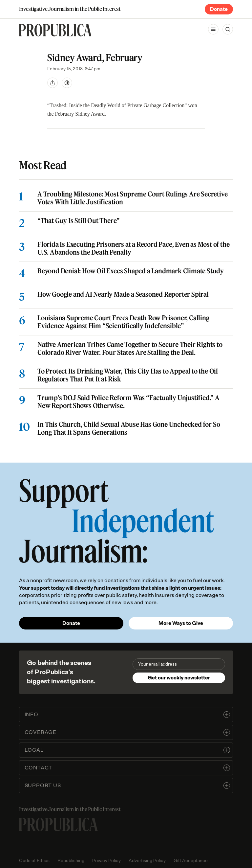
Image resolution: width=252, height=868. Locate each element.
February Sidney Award (80, 114)
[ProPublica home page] (58, 824)
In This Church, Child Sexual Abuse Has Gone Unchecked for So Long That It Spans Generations (129, 428)
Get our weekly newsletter (179, 678)
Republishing (71, 861)
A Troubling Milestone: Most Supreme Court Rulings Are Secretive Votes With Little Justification (132, 198)
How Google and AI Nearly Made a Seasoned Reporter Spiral (123, 294)
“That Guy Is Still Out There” (79, 221)
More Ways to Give (181, 623)
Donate (219, 9)
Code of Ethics (34, 861)
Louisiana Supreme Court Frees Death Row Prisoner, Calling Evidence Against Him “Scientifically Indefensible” (123, 322)
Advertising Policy (147, 861)
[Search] (228, 29)
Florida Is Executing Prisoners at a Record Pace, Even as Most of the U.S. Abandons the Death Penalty (133, 248)
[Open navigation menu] (213, 29)
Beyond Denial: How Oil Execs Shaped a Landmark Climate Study (131, 271)
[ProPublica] (55, 30)
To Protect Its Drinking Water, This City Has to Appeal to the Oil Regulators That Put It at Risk (128, 375)
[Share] (52, 83)
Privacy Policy (106, 861)
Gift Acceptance (191, 861)
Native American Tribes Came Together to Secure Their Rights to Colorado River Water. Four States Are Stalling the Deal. (130, 349)
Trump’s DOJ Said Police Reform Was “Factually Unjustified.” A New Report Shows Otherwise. (128, 402)
